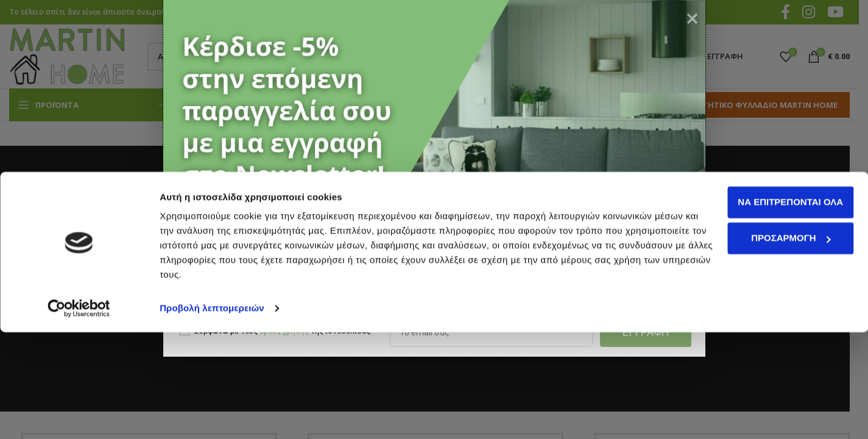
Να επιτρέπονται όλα (767, 309)
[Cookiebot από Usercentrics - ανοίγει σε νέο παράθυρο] (79, 415)
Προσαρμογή (767, 345)
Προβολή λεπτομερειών (212, 415)
